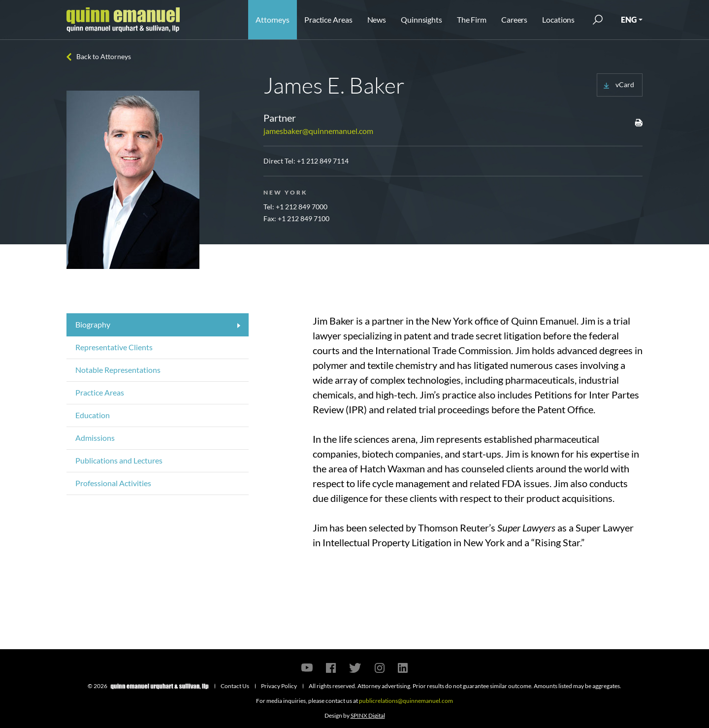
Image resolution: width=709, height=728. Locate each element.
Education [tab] (93, 415)
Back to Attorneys (104, 56)
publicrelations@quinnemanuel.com (406, 701)
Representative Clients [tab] (114, 347)
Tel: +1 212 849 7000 (295, 207)
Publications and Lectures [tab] (119, 460)
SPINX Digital (368, 715)
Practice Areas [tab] (100, 392)
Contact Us (235, 686)
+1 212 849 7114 (323, 161)
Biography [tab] (93, 324)
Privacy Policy (279, 686)
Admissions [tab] (95, 438)
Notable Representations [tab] (118, 370)
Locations (558, 19)
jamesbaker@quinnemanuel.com (318, 131)
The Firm (472, 19)
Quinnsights (421, 19)
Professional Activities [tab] (113, 483)
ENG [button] (629, 19)
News (377, 19)
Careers (514, 19)
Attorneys (273, 19)
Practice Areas (328, 19)
